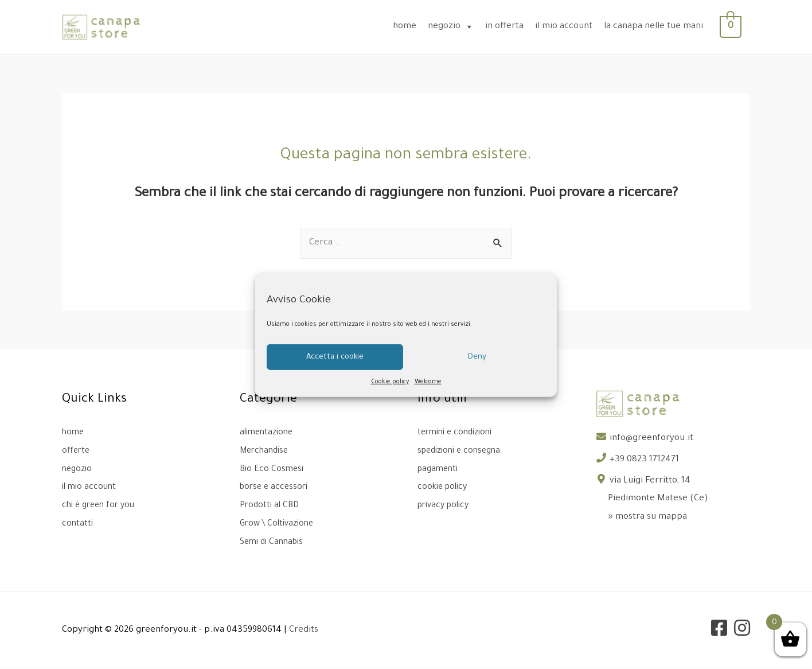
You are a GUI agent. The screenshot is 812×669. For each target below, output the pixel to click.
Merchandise (266, 451)
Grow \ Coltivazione (280, 524)
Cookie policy (390, 382)
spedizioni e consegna (463, 451)
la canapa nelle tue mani (660, 27)
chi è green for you (101, 506)
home (411, 27)
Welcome (428, 382)
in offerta (511, 27)
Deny (477, 357)
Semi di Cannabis (274, 542)
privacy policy (446, 506)
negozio (457, 27)
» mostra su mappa (647, 517)
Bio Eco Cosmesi (273, 470)
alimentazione (269, 433)
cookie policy (444, 487)
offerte (77, 451)
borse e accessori (276, 487)
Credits (304, 630)
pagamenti (440, 470)
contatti (78, 524)
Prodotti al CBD (271, 506)
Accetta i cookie (335, 357)
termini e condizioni (458, 433)
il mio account (570, 27)
